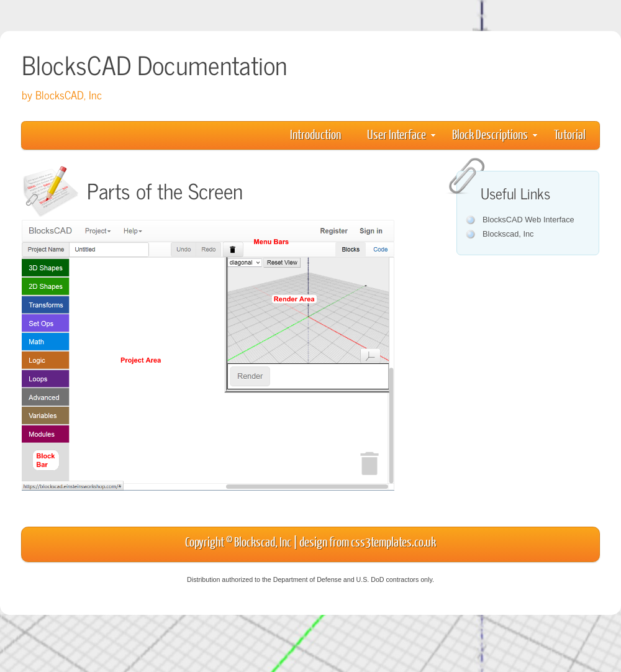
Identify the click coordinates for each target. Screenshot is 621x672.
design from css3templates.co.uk (368, 541)
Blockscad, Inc (508, 234)
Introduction (315, 134)
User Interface (401, 134)
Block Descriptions (495, 134)
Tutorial (570, 134)
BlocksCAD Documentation (154, 64)
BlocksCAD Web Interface (528, 220)
